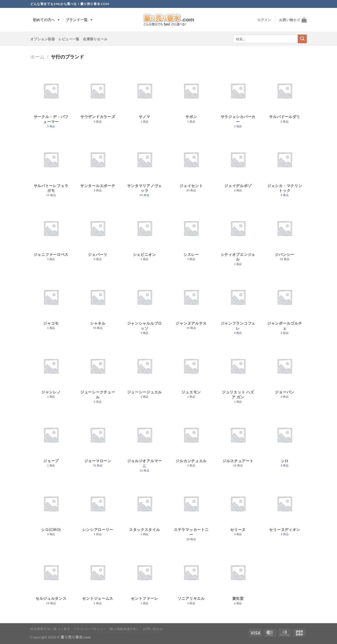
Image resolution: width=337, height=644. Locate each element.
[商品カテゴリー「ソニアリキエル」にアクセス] (191, 581)
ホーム (37, 57)
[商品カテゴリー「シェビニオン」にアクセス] (145, 237)
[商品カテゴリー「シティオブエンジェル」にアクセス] (238, 239)
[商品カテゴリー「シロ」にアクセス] (285, 443)
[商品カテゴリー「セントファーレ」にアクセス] (145, 581)
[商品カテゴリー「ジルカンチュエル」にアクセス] (191, 443)
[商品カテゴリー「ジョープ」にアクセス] (51, 443)
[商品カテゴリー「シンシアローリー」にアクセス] (98, 512)
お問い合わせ (153, 629)
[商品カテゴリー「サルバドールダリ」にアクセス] (285, 99)
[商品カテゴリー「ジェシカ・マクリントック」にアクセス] (285, 170)
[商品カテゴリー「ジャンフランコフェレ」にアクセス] (238, 308)
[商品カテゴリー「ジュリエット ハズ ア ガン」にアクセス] (238, 377)
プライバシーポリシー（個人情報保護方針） (107, 629)
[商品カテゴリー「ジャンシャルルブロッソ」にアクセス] (145, 308)
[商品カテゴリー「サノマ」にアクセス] (145, 99)
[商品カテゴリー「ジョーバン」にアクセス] (285, 375)
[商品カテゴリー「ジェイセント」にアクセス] (191, 168)
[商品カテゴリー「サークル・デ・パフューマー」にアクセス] (51, 102)
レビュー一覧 (69, 39)
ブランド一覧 (79, 20)
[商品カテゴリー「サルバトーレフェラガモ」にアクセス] (51, 170)
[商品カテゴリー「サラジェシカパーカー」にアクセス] (238, 102)
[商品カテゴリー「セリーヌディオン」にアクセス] (285, 512)
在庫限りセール (95, 39)
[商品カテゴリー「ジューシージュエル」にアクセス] (145, 375)
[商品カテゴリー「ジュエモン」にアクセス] (191, 375)
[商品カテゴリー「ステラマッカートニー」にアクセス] (191, 515)
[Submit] (302, 39)
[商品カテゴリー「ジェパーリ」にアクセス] (98, 237)
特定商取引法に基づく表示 (50, 629)
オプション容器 (43, 39)
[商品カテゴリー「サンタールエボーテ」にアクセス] (98, 168)
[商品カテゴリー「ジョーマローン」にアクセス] (98, 443)
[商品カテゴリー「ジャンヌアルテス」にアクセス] (191, 306)
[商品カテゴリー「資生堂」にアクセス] (238, 581)
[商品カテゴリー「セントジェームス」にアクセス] (98, 581)
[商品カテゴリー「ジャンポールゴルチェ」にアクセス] (285, 308)
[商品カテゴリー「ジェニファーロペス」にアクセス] (51, 237)
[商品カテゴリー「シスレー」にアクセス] (191, 237)
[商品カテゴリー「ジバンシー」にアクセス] (285, 237)
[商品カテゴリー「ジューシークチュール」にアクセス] (98, 377)
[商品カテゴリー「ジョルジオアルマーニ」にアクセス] (145, 446)
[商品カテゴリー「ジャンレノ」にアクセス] (51, 375)
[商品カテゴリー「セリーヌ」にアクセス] (238, 512)
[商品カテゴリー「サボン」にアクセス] (191, 99)
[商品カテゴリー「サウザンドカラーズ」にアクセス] (98, 99)
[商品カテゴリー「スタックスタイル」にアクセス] (145, 512)
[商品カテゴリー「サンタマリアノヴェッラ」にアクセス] (145, 170)
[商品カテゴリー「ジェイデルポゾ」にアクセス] (238, 168)
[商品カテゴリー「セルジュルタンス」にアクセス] (51, 581)
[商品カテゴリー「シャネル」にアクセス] (98, 306)
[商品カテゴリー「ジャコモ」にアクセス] (51, 306)
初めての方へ (47, 20)
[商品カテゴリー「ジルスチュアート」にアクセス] (238, 443)
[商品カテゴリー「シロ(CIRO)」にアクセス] (51, 512)
